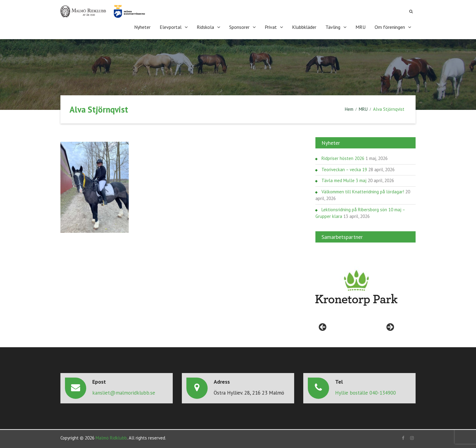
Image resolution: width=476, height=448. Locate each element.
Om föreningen (390, 27)
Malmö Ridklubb (111, 438)
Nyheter (142, 27)
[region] (356, 288)
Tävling (333, 27)
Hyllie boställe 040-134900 (365, 393)
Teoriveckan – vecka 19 (344, 170)
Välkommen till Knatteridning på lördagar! (363, 192)
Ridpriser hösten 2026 (343, 158)
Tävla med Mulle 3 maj (344, 180)
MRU (360, 27)
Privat (271, 27)
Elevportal (171, 27)
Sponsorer (239, 27)
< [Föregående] (323, 328)
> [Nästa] (390, 328)
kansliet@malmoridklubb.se (124, 393)
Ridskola (205, 27)
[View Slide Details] (356, 288)
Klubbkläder (304, 27)
